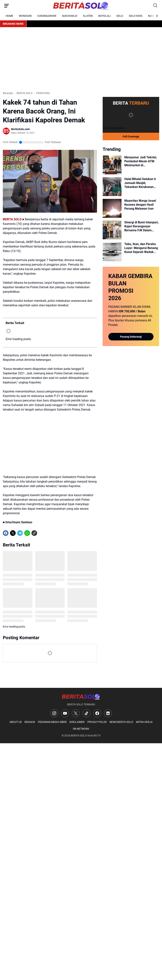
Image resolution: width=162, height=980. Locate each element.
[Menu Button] (7, 6)
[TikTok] (86, 713)
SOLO (120, 16)
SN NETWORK (81, 729)
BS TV (97, 736)
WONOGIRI (25, 16)
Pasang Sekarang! (131, 337)
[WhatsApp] (27, 533)
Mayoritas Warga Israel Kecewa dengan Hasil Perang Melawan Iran (140, 205)
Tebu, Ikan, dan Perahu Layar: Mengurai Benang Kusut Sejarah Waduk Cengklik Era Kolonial (141, 248)
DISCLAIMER (77, 722)
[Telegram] (20, 533)
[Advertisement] (81, 59)
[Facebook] (6, 533)
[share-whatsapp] (41, 533)
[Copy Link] (34, 533)
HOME (9, 16)
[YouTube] (65, 713)
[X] (13, 533)
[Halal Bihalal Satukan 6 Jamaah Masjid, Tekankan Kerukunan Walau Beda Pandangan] (112, 187)
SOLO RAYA (136, 16)
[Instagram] (54, 713)
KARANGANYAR (47, 16)
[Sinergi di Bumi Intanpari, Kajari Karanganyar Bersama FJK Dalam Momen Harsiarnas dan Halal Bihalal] (112, 230)
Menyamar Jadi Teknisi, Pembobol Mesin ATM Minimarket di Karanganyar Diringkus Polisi (141, 161)
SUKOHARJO (70, 16)
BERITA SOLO (79, 736)
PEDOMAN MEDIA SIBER (52, 722)
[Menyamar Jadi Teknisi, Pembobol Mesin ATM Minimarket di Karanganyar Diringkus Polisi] (112, 165)
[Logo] (81, 697)
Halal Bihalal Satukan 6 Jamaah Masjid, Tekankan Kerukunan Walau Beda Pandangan (141, 183)
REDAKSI (30, 722)
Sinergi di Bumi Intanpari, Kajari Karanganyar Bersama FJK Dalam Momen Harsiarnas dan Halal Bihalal (141, 226)
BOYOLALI (105, 16)
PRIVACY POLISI (97, 722)
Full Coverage (131, 136)
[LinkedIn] (108, 713)
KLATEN (88, 16)
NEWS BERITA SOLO (121, 722)
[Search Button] (155, 6)
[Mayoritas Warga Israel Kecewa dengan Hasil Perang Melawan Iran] (112, 208)
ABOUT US (16, 722)
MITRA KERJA (144, 722)
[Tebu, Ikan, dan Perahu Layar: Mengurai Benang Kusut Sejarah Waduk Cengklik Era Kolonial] (112, 252)
